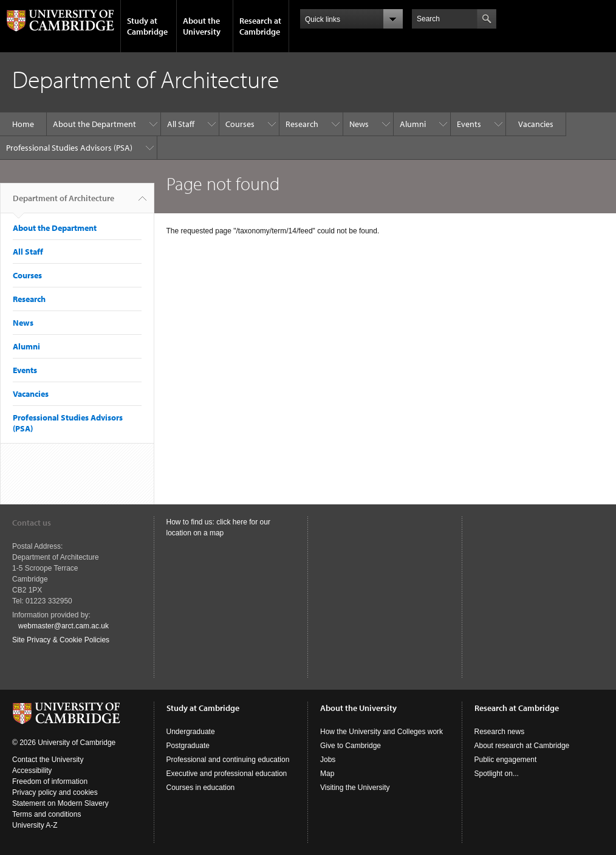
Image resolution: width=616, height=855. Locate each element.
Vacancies (536, 124)
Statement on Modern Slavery (60, 803)
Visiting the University (355, 788)
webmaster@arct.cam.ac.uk (63, 626)
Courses (240, 124)
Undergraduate (191, 732)
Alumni (413, 124)
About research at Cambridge (522, 746)
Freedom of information (50, 781)
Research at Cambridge (260, 26)
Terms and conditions (46, 814)
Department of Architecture (63, 203)
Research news (500, 732)
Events (469, 124)
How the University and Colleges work (382, 732)
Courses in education (201, 788)
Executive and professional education (227, 774)
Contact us (32, 523)
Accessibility (32, 771)
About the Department (94, 124)
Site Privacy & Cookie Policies (61, 640)
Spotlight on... (497, 774)
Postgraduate (188, 746)
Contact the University (48, 760)
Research (302, 124)
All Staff (181, 124)
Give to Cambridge (351, 746)
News (359, 124)
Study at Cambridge (147, 26)
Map (327, 774)
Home (23, 124)
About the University (202, 26)
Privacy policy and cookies (55, 792)
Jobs (328, 760)
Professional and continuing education (228, 760)
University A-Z (35, 825)
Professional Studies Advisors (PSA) (69, 148)
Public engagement (506, 760)
